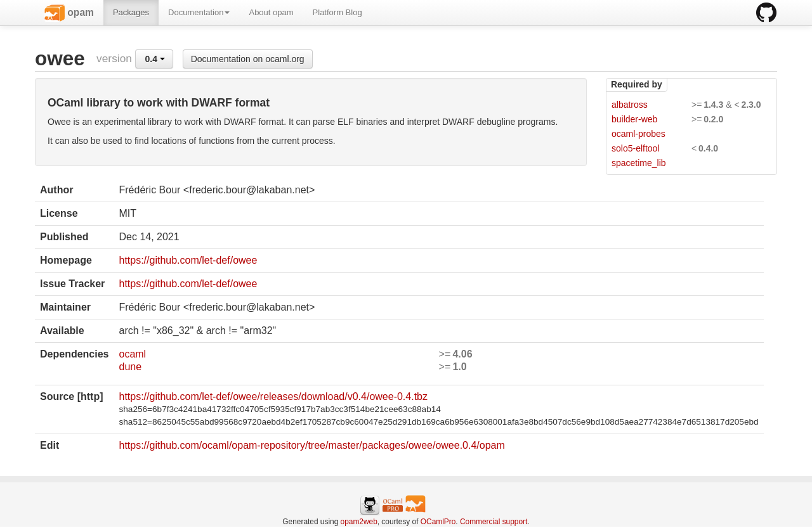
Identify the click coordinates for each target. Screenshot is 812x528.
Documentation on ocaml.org (248, 59)
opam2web (359, 522)
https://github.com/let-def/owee (188, 260)
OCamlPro (438, 522)
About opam (271, 12)
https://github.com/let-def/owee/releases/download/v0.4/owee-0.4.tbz (273, 396)
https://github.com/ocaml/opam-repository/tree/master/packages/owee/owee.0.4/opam (311, 445)
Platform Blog (337, 12)
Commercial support (494, 522)
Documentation (199, 12)
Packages (131, 12)
